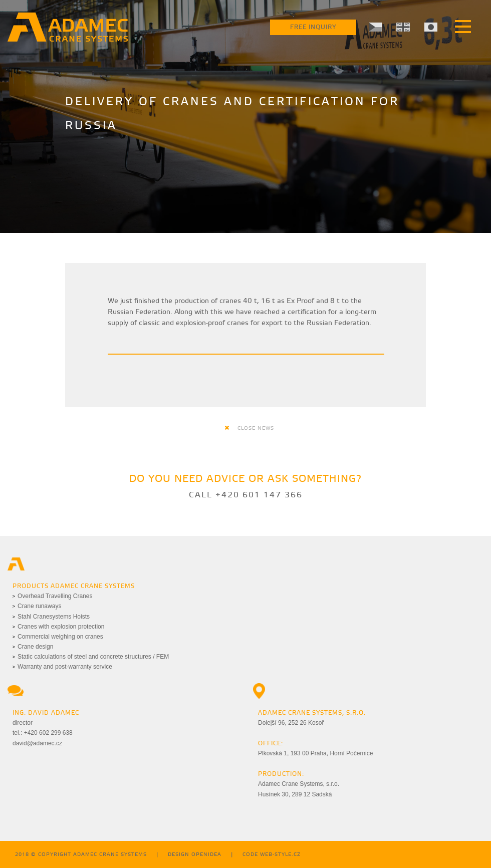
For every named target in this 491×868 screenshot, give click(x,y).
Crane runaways (39, 606)
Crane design (35, 647)
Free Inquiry (313, 27)
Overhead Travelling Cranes (55, 596)
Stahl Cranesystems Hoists (54, 617)
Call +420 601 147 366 (246, 495)
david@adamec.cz (37, 743)
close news (249, 428)
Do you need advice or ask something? (245, 479)
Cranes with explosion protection (61, 627)
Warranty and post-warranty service (65, 667)
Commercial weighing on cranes (60, 637)
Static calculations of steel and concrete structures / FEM (93, 657)
